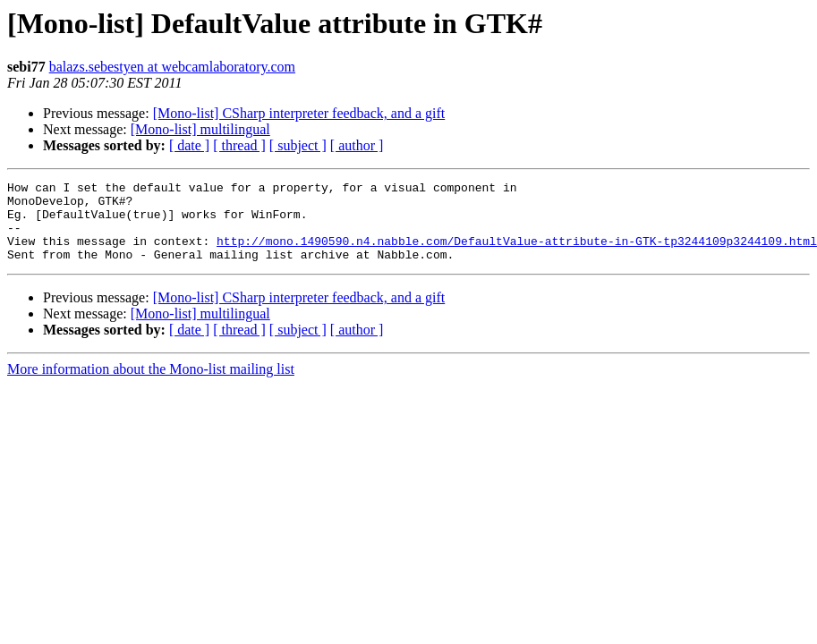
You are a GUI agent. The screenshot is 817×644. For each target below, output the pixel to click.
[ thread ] (239, 145)
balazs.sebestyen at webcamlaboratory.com (172, 67)
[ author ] (357, 145)
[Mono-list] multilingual (200, 129)
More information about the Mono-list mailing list (151, 385)
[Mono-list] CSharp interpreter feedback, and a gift (299, 113)
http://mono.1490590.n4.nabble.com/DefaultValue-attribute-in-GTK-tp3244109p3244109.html (517, 254)
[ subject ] (298, 145)
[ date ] (189, 145)
